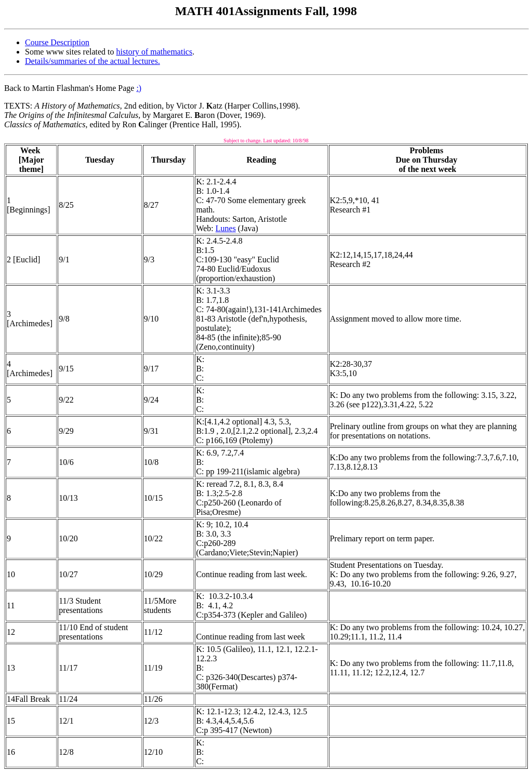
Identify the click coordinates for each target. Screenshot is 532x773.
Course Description (57, 42)
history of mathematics (155, 52)
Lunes (226, 228)
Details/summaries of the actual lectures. (92, 61)
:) (139, 88)
